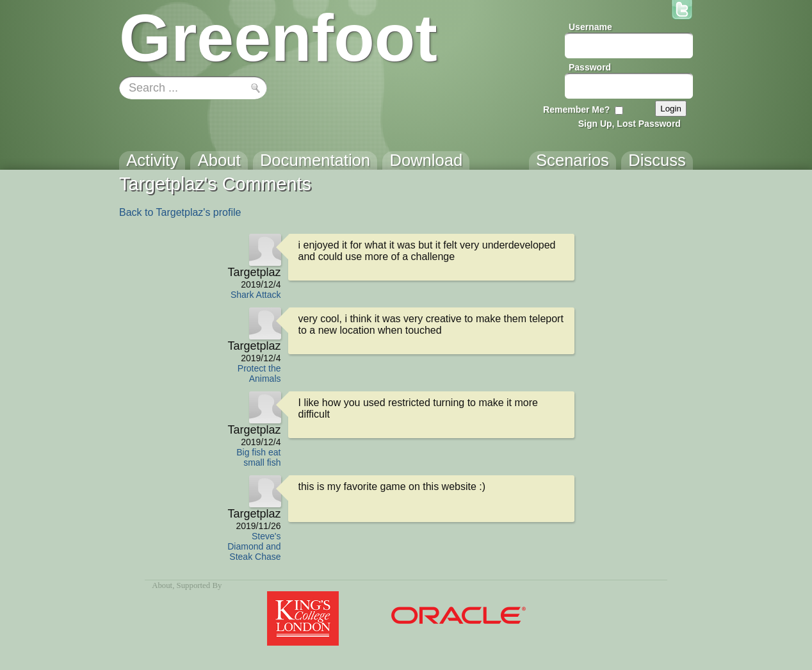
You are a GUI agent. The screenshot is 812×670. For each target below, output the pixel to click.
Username (590, 27)
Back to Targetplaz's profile (180, 212)
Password (590, 67)
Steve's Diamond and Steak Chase (254, 546)
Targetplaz (254, 272)
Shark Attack (256, 295)
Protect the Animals (259, 373)
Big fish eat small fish (258, 457)
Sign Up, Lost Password (629, 124)
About (162, 585)
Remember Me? (576, 110)
